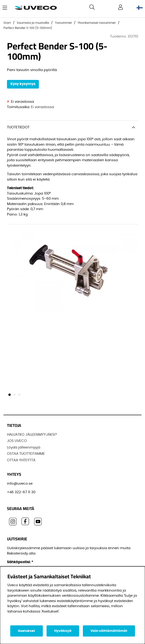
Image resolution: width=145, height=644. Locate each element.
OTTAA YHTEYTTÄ (21, 460)
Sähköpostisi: (20, 562)
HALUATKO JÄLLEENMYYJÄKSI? (32, 435)
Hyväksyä (63, 631)
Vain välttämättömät (109, 631)
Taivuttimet (63, 23)
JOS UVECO (17, 441)
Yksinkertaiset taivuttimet (97, 23)
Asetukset (27, 631)
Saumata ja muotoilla (33, 23)
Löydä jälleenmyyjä (24, 447)
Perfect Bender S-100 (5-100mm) (28, 28)
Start (7, 23)
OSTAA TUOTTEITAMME (26, 454)
